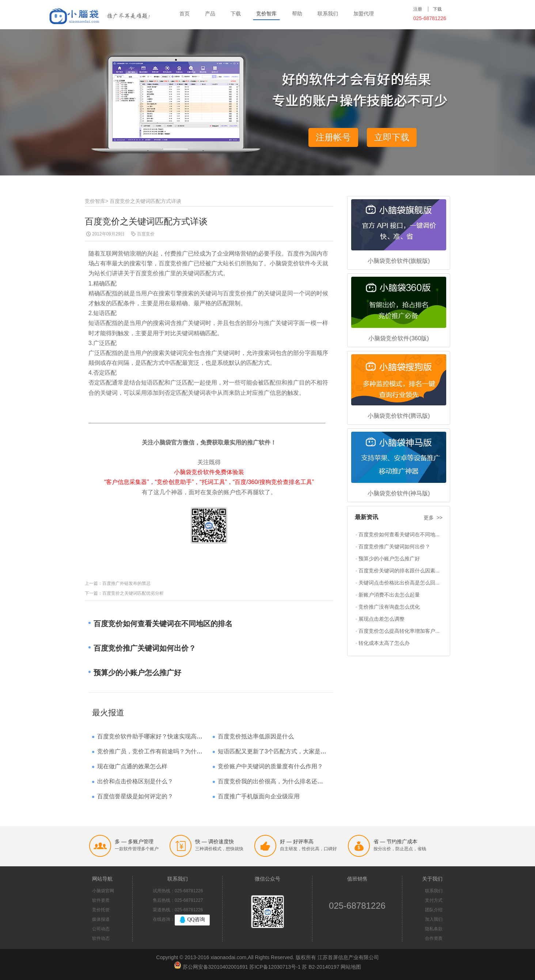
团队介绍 (434, 910)
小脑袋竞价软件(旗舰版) (399, 261)
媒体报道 (101, 919)
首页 (185, 14)
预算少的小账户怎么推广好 (389, 559)
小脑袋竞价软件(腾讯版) (399, 416)
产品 (210, 14)
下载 (236, 14)
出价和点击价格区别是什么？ (135, 781)
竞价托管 (101, 910)
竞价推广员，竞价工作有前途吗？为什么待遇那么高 (164, 751)
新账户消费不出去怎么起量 (389, 595)
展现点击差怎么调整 (382, 619)
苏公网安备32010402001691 (215, 967)
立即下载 (392, 137)
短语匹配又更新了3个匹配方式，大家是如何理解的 (284, 751)
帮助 (297, 14)
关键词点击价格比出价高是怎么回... (399, 583)
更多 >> (433, 518)
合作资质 (434, 938)
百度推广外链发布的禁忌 (126, 583)
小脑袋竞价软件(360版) (399, 338)
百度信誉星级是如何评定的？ (135, 796)
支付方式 (434, 900)
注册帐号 (333, 137)
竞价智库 (266, 14)
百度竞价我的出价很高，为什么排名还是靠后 (276, 781)
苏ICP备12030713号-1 (275, 967)
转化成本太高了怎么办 (384, 643)
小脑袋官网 (103, 891)
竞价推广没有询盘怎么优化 (389, 607)
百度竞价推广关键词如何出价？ (394, 546)
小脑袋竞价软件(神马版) (399, 493)
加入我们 (434, 919)
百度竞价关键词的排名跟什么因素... (399, 571)
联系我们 (328, 14)
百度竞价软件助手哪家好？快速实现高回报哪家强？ (164, 736)
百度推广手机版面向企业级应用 (259, 796)
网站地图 (351, 967)
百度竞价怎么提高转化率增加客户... (399, 631)
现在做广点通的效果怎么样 (132, 766)
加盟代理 (364, 14)
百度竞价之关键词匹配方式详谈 (145, 201)
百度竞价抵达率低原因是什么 (256, 736)
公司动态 (101, 929)
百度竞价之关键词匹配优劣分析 (133, 593)
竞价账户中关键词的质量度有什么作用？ (270, 766)
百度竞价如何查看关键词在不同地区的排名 (163, 624)
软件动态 (101, 938)
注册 (418, 9)
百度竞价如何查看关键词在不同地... (399, 534)
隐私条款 (434, 929)
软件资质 (101, 900)
